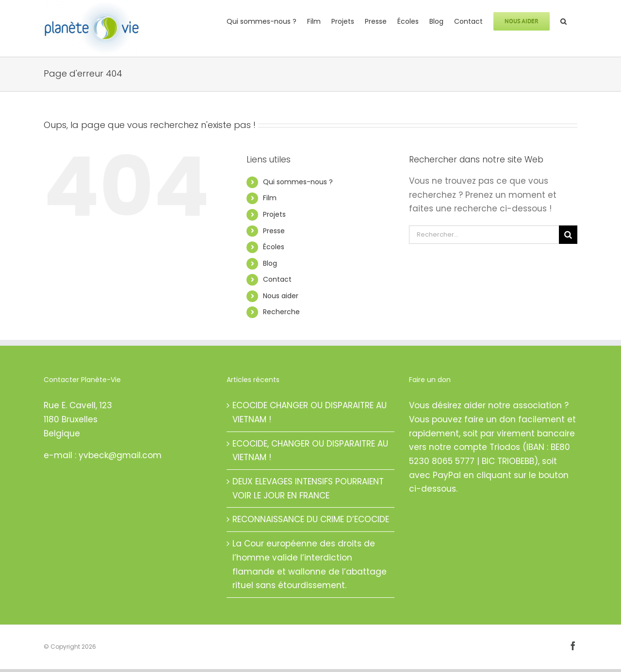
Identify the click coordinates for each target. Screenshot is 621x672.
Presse (274, 231)
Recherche (281, 312)
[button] (564, 20)
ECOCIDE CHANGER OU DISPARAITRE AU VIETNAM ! (310, 412)
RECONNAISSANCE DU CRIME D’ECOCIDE (311, 519)
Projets (274, 214)
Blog (270, 263)
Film (270, 198)
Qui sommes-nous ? (298, 182)
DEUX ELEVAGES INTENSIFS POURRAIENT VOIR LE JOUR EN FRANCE (308, 488)
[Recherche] (568, 235)
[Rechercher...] (484, 235)
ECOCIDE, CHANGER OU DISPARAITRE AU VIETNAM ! (310, 451)
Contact (277, 279)
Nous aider (281, 296)
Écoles (274, 247)
